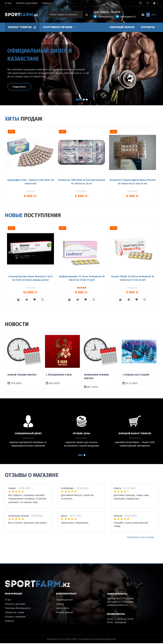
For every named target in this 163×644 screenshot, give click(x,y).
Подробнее (19, 87)
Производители (65, 600)
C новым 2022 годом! (136, 375)
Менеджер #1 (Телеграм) (121, 599)
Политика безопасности (18, 609)
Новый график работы (22, 375)
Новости (47, 3)
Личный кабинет (65, 613)
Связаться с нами (15, 613)
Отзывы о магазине (16, 618)
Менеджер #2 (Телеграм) (121, 602)
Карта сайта (63, 609)
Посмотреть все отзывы (141, 537)
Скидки (60, 604)
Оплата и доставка (27, 3)
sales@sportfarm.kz (118, 606)
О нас (8, 3)
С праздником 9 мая (59, 375)
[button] (79, 100)
